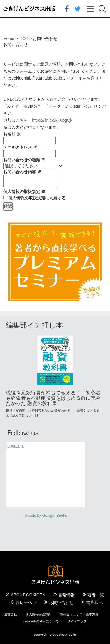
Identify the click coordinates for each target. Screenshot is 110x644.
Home (9, 39)
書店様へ (94, 602)
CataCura (16, 446)
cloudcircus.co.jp (63, 634)
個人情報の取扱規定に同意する (37, 198)
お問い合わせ (61, 602)
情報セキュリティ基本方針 (79, 614)
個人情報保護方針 (38, 614)
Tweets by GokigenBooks (46, 515)
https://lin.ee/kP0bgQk (52, 120)
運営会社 (11, 614)
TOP (24, 39)
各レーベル (26, 602)
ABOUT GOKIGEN (28, 595)
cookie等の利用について (41, 621)
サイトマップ (77, 621)
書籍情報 (66, 595)
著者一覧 (96, 595)
